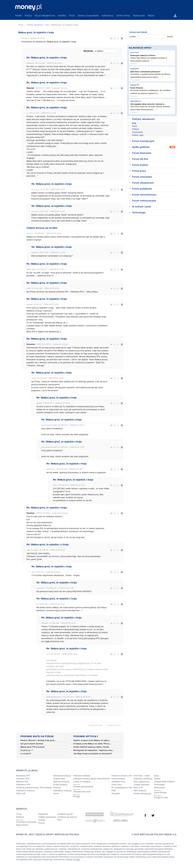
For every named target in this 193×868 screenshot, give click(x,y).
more (151, 61)
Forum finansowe (142, 153)
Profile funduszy (60, 785)
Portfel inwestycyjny (142, 794)
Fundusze (134, 96)
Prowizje (57, 788)
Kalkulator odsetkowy (143, 779)
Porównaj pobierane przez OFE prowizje (34, 788)
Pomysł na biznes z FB (122, 776)
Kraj (47, 25)
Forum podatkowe (142, 189)
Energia (76, 797)
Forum (21, 25)
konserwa (31, 344)
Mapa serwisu (22, 825)
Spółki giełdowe (141, 147)
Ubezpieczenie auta (82, 792)
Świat (135, 126)
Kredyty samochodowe (83, 787)
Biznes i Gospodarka (88, 16)
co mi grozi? (26, 754)
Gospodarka (138, 132)
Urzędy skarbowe (141, 785)
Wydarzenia (139, 16)
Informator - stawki (142, 776)
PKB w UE (21, 794)
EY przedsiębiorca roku (122, 788)
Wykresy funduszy (61, 782)
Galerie (157, 779)
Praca (72, 16)
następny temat (113, 725)
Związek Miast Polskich (164, 782)
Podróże (134, 64)
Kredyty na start (161, 798)
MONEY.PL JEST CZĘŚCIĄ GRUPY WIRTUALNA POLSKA (48, 834)
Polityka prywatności (48, 817)
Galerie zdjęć (138, 135)
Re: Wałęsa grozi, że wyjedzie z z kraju (48, 544)
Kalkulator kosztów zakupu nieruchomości (92, 779)
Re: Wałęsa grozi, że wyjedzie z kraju (47, 58)
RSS (60, 820)
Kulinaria (134, 112)
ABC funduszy (140, 791)
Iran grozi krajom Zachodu (32, 744)
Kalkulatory (108, 16)
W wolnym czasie (142, 207)
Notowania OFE (23, 776)
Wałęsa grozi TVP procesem (33, 747)
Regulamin (43, 814)
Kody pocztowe (118, 779)
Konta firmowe (160, 793)
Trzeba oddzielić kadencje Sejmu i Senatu (91, 747)
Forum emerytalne (142, 177)
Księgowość (135, 80)
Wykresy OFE (22, 782)
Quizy (157, 776)
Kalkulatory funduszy (25, 791)
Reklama (20, 817)
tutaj (78, 860)
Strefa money (123, 16)
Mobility (62, 16)
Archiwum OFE (23, 779)
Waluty (28, 16)
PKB (114, 791)
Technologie (139, 213)
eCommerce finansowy (26, 822)
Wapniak (30, 88)
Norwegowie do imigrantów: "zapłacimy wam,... (94, 750)
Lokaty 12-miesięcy (82, 782)
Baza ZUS (138, 788)
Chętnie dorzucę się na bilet (42, 228)
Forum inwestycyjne (143, 141)
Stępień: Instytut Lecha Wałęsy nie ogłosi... (92, 740)
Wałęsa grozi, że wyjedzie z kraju (62, 42)
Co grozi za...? (27, 750)
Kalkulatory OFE (23, 785)
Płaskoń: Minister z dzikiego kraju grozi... (38, 740)
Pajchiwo (31, 513)
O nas (19, 814)
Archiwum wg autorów (67, 817)
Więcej (151, 16)
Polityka (136, 129)
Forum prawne (140, 165)
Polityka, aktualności (35, 25)
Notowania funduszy (62, 776)
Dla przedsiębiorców (45, 16)
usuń (122, 38)
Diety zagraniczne (141, 782)
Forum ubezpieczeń (143, 183)
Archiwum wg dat (65, 814)
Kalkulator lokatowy (82, 776)
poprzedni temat (96, 725)
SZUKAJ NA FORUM (138, 32)
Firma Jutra (117, 785)
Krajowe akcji (59, 779)
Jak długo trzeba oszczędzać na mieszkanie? (93, 754)
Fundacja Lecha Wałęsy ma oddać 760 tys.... (93, 744)
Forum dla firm (140, 159)
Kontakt (42, 820)
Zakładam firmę (118, 782)
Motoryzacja (159, 788)
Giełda (19, 16)
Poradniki (116, 794)
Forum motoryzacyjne (144, 201)
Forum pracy (139, 171)
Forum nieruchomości (144, 195)
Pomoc (42, 823)
